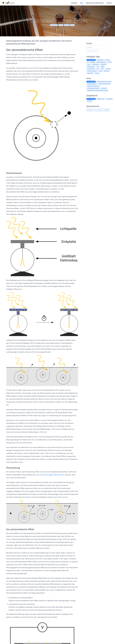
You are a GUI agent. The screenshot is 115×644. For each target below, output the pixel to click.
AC (88, 62)
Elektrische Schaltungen (104, 82)
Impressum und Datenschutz (94, 3)
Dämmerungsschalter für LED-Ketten (98, 91)
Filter (100, 71)
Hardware (90, 74)
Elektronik (54, 25)
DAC (98, 69)
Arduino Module (92, 84)
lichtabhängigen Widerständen (53, 475)
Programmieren (101, 62)
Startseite (72, 3)
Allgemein (109, 99)
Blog (80, 3)
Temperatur (95, 65)
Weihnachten (91, 67)
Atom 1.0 (91, 110)
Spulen (97, 74)
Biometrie (104, 65)
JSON (106, 110)
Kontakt (109, 3)
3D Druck (107, 71)
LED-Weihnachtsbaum (93, 89)
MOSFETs (108, 69)
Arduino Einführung (105, 84)
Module (107, 60)
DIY (98, 67)
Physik (61, 25)
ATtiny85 (90, 101)
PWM (102, 69)
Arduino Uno (101, 99)
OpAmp (102, 67)
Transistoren (91, 69)
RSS (99, 110)
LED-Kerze (104, 89)
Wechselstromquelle (93, 86)
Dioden (67, 25)
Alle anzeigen (91, 60)
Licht (72, 25)
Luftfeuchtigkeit (92, 71)
